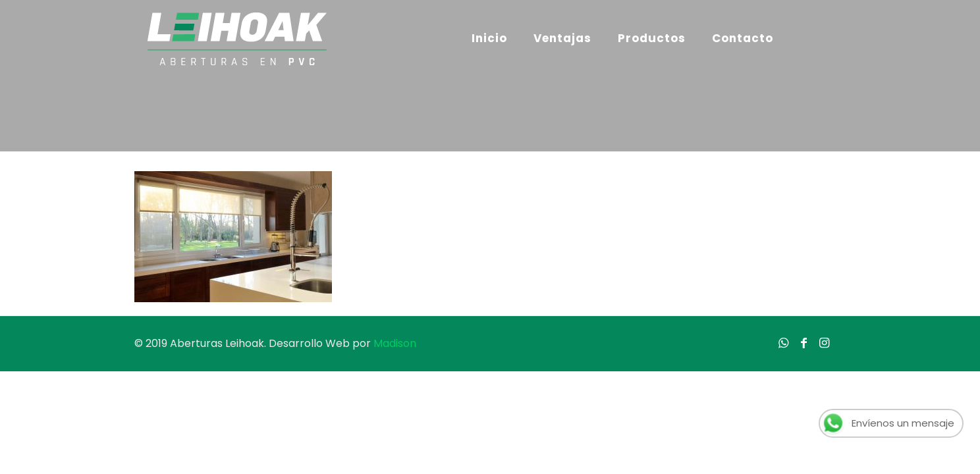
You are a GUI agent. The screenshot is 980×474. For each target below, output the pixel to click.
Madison (395, 343)
